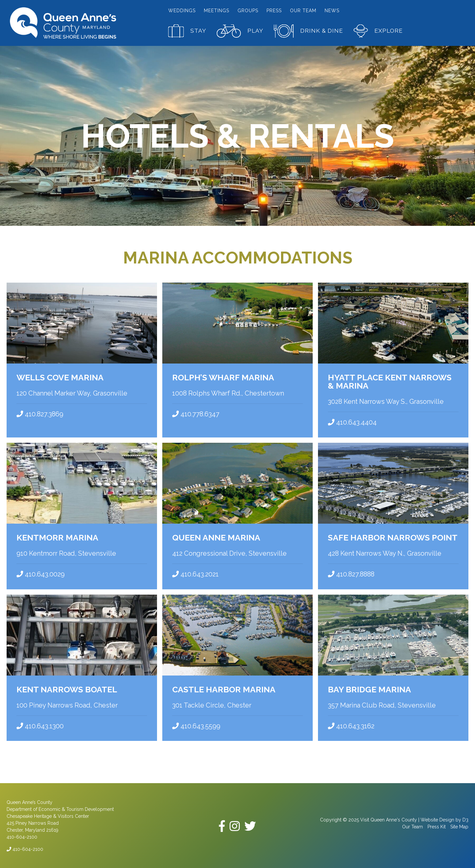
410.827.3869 (40, 414)
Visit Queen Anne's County (389, 819)
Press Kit (437, 826)
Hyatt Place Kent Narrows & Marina (390, 382)
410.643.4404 (352, 422)
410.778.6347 (196, 414)
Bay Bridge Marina (369, 689)
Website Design (437, 819)
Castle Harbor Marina (224, 689)
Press (274, 11)
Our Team (303, 11)
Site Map (459, 826)
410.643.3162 (351, 725)
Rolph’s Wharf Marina (223, 377)
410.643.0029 (41, 574)
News (332, 11)
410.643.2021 (195, 574)
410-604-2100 (25, 849)
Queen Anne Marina (216, 537)
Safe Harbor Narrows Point (393, 537)
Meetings (217, 11)
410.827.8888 (351, 574)
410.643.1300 (40, 725)
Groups (248, 11)
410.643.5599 (196, 725)
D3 (465, 819)
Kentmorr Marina (57, 537)
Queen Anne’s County (30, 802)
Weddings (182, 11)
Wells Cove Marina (60, 377)
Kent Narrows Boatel (67, 689)
